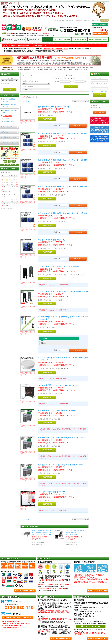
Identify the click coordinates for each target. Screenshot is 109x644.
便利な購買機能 (60, 21)
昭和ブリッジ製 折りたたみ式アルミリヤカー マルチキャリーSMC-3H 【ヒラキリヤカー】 (43, 532)
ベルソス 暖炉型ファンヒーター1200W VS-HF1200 (58, 385)
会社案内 (86, 21)
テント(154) (8, 119)
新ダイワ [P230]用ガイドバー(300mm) (54, 107)
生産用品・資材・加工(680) (11, 111)
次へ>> (28, 101)
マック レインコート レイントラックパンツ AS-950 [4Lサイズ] (63, 291)
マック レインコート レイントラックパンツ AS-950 (58, 266)
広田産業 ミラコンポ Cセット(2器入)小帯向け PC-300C (61, 465)
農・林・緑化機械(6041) (9, 100)
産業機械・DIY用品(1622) (10, 106)
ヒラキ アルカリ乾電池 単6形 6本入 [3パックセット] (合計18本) (63, 187)
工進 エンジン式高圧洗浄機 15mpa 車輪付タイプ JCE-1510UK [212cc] (75, 532)
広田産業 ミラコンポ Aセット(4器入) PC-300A (57, 410)
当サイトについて (6, 127)
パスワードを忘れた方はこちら (99, 91)
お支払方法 (79, 21)
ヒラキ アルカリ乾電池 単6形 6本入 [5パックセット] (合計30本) (63, 133)
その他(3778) (8, 116)
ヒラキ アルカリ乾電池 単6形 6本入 (52, 240)
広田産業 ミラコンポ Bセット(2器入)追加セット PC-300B (61, 438)
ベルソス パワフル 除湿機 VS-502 (51, 492)
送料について (70, 21)
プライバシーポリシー (8, 142)
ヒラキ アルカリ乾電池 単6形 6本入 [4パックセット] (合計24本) (63, 160)
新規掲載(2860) (9, 121)
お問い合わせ (95, 21)
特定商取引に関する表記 (8, 137)
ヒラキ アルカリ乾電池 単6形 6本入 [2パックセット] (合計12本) (63, 213)
